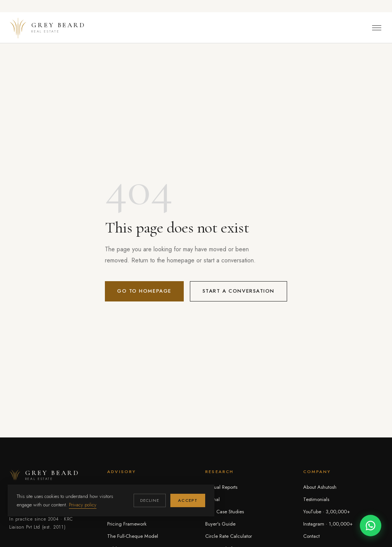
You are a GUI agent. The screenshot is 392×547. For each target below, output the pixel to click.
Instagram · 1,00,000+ (328, 524)
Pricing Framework (127, 524)
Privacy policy (83, 505)
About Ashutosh (320, 487)
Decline (150, 500)
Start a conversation (238, 291)
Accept (188, 500)
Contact (311, 536)
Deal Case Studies (225, 512)
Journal (212, 499)
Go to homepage (144, 291)
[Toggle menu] (377, 28)
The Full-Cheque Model (133, 536)
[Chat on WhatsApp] (371, 526)
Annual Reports (221, 487)
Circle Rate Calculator (229, 536)
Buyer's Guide (220, 524)
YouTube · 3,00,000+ (327, 512)
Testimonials (316, 499)
